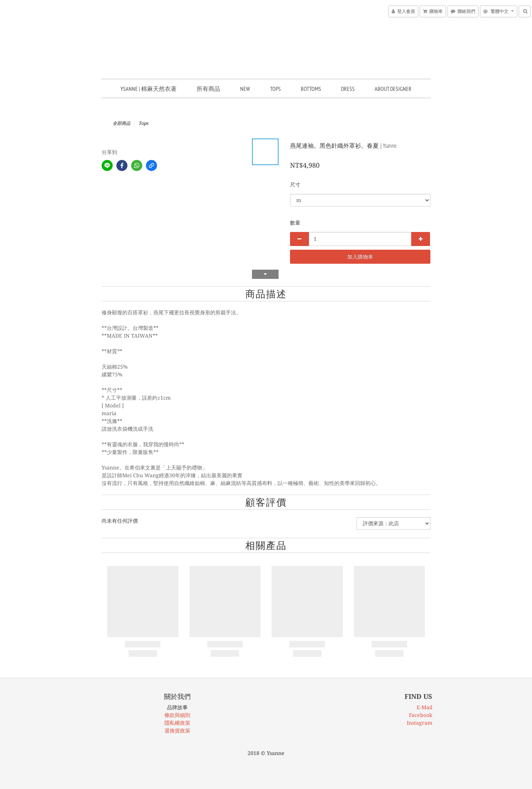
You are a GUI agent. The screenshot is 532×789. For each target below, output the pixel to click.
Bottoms (311, 89)
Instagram (420, 723)
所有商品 (208, 89)
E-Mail (424, 707)
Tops (275, 89)
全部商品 (122, 123)
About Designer (393, 89)
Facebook (421, 715)
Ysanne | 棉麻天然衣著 (149, 89)
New (245, 89)
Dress (348, 89)
